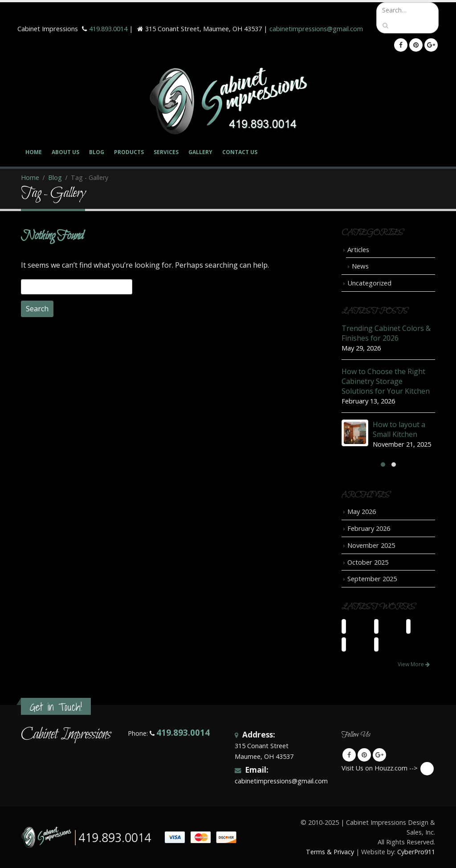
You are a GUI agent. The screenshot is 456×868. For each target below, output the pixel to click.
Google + (379, 755)
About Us (65, 152)
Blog (97, 152)
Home (34, 152)
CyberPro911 (416, 852)
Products (129, 152)
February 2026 (369, 528)
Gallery (200, 152)
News (360, 266)
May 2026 (362, 511)
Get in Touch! (56, 707)
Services (166, 152)
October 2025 (368, 562)
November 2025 (371, 545)
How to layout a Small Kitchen (399, 429)
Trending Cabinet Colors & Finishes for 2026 (386, 333)
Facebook (349, 755)
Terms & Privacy (330, 852)
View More (414, 664)
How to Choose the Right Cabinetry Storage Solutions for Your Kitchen (386, 381)
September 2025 (372, 579)
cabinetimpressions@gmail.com (316, 29)
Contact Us (240, 152)
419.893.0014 (108, 29)
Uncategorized (369, 283)
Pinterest (364, 755)
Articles (358, 249)
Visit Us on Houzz (427, 769)
